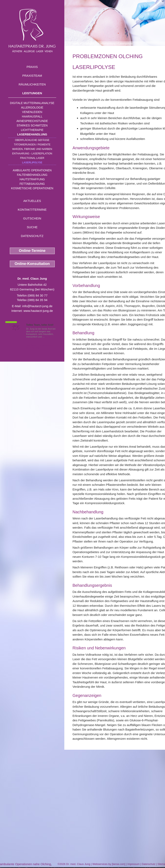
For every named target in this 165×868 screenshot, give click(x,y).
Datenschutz (32, 236)
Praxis (32, 67)
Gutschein (32, 218)
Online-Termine (32, 251)
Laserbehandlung (32, 134)
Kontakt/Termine (32, 210)
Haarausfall (32, 116)
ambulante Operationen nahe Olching (25, 864)
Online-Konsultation (32, 264)
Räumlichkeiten (32, 84)
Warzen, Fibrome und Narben (32, 149)
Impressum (133, 864)
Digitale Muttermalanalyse (32, 103)
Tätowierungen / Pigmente (32, 145)
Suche (32, 227)
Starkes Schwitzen (32, 125)
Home (76, 44)
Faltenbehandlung (32, 175)
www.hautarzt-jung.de (38, 311)
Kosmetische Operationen (32, 188)
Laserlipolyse (32, 163)
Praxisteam (32, 76)
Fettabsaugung (32, 184)
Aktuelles (32, 201)
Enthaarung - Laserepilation (32, 154)
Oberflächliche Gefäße (32, 140)
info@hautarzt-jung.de (37, 306)
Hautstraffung (32, 179)
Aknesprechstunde (32, 121)
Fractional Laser (32, 158)
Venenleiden (32, 112)
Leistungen (32, 93)
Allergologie (32, 107)
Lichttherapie (32, 130)
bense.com (119, 864)
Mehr (48, 337)
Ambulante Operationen (32, 170)
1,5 (15, 327)
